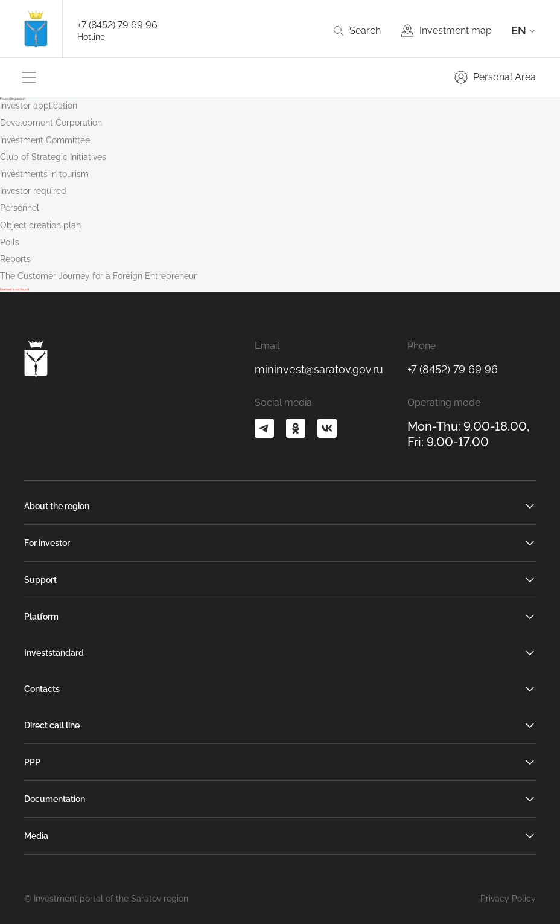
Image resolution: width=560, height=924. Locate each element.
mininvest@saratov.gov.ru (319, 369)
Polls (10, 242)
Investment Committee (45, 140)
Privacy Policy (508, 899)
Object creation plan (40, 225)
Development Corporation (51, 123)
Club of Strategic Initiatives (53, 157)
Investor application (39, 106)
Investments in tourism (44, 174)
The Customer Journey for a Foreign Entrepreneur (98, 276)
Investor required (33, 191)
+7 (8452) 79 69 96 (117, 25)
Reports (15, 259)
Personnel (20, 208)
